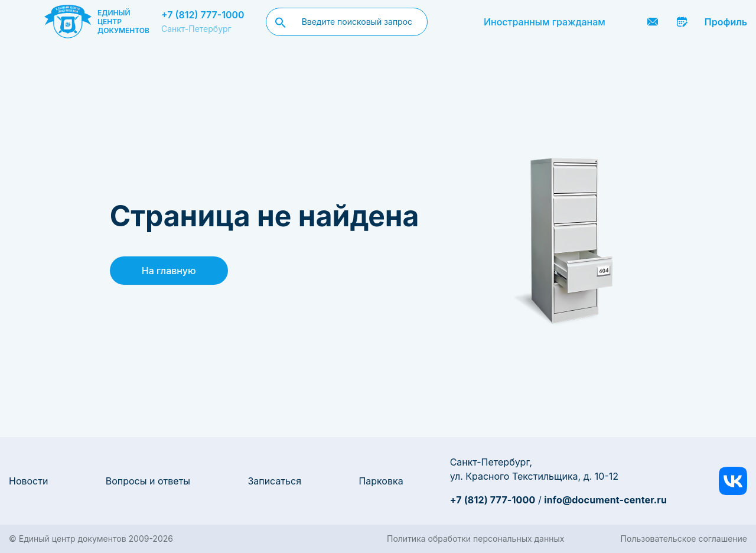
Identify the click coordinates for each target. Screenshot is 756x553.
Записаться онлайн (683, 22)
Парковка (381, 481)
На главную (169, 271)
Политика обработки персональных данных (475, 539)
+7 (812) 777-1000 (203, 15)
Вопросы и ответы (148, 481)
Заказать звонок (623, 22)
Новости (28, 481)
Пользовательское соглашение (684, 539)
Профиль (726, 22)
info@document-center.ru (605, 500)
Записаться (274, 481)
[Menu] (22, 22)
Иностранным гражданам (545, 22)
